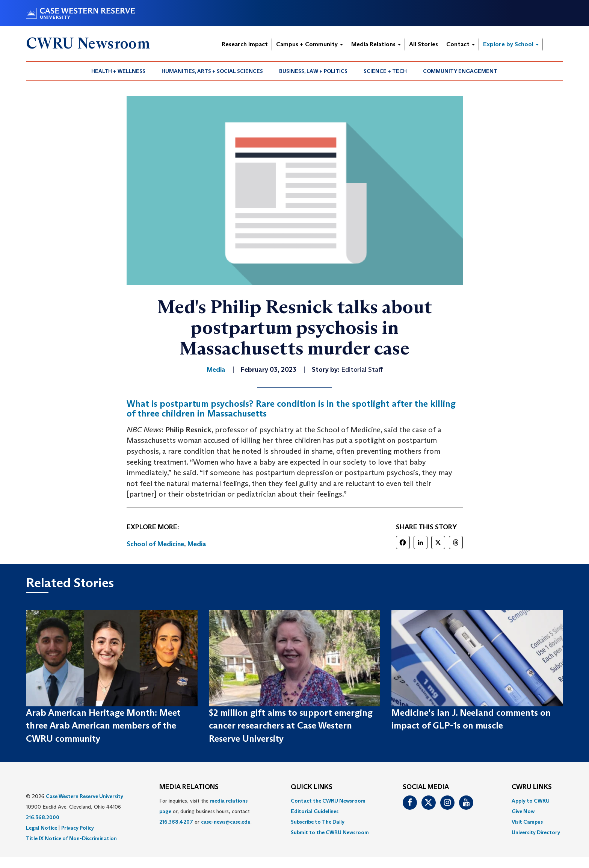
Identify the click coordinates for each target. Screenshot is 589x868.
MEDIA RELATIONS (189, 787)
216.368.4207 (176, 822)
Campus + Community (310, 44)
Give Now (523, 811)
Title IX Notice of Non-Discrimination (71, 838)
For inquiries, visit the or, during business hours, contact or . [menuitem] (205, 811)
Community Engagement (460, 71)
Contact (461, 44)
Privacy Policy (78, 828)
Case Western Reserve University (85, 796)
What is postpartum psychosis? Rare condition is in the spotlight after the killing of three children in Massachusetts (291, 408)
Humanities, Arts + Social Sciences (212, 71)
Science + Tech (385, 71)
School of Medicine (155, 544)
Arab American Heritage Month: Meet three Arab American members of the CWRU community (103, 726)
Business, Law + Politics (313, 71)
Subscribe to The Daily (318, 822)
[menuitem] (119, 71)
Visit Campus (527, 822)
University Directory (536, 832)
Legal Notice (42, 828)
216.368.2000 (43, 817)
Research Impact (245, 44)
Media (197, 544)
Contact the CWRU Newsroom (328, 801)
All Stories (424, 44)
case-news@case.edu (226, 822)
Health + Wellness (118, 71)
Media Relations (376, 44)
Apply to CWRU (531, 801)
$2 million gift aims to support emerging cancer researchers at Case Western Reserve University (291, 726)
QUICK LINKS (312, 787)
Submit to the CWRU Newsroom (330, 832)
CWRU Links (532, 787)
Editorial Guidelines (315, 811)
